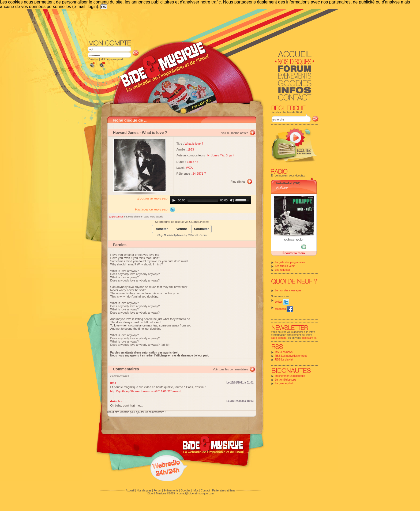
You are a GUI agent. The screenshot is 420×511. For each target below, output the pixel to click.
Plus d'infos (238, 182)
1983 (191, 149)
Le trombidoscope (286, 380)
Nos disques (144, 491)
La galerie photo (285, 383)
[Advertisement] (203, 24)
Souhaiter (201, 229)
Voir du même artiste (235, 133)
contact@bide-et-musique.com (196, 493)
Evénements (171, 491)
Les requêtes (283, 270)
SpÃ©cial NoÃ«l (294, 240)
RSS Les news (284, 352)
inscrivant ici (309, 338)
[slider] (203, 200)
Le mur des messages (288, 290)
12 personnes (117, 217)
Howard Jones (126, 133)
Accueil (130, 491)
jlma (113, 383)
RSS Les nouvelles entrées (291, 356)
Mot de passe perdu (112, 59)
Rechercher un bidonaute (290, 376)
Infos (196, 491)
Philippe (282, 187)
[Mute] (232, 200)
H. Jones (213, 155)
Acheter (162, 229)
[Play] (174, 200)
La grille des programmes (290, 262)
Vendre (182, 229)
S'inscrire (93, 59)
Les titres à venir (285, 266)
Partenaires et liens (224, 491)
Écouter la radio (294, 253)
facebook (284, 309)
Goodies (185, 491)
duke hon (117, 401)
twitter (282, 302)
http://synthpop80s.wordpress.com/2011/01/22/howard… (147, 391)
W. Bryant (228, 155)
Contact (205, 491)
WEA (190, 168)
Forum (157, 491)
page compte (279, 338)
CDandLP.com (197, 235)
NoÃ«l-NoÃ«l (284, 183)
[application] (211, 200)
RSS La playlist (284, 360)
